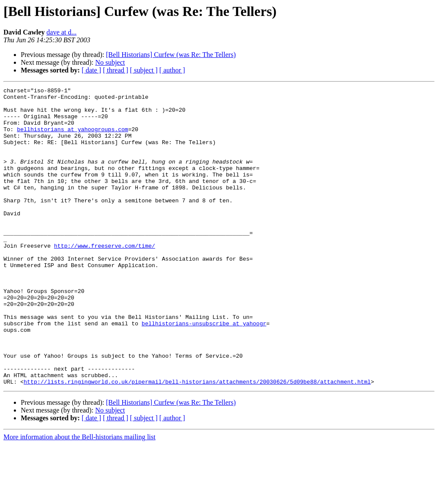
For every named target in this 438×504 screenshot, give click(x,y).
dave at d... (62, 32)
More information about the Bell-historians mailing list (79, 496)
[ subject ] (144, 70)
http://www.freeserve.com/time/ (105, 278)
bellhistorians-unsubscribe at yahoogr (204, 371)
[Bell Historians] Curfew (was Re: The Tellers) (171, 55)
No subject (110, 62)
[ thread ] (116, 70)
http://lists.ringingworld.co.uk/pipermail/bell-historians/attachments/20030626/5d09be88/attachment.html (197, 441)
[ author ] (172, 70)
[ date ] (91, 70)
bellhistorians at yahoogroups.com (72, 138)
